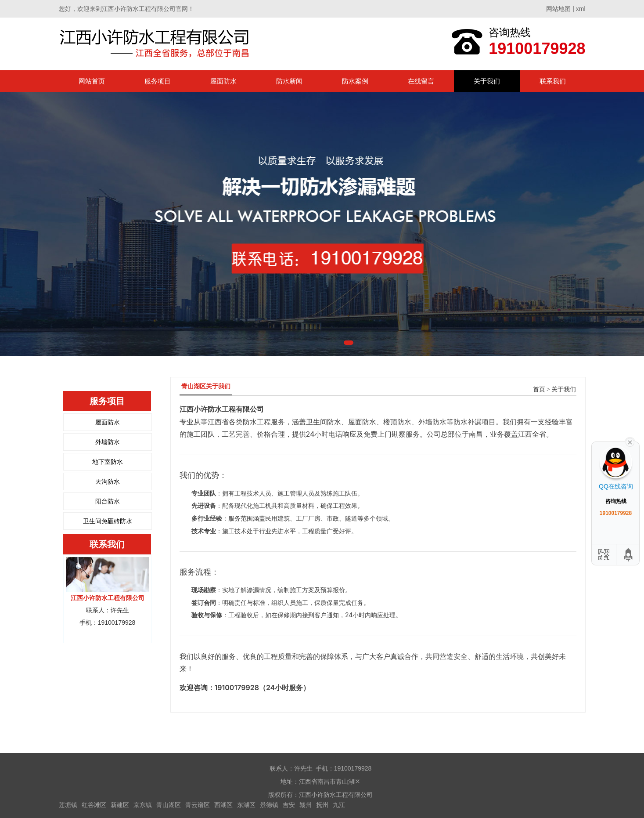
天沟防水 (108, 481)
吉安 (289, 805)
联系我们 (553, 81)
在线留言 (421, 81)
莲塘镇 (68, 805)
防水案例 (355, 81)
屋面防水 (223, 81)
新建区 (120, 805)
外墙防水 (108, 442)
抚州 (322, 805)
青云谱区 (198, 805)
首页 (539, 389)
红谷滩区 (94, 805)
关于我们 (487, 81)
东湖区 (246, 805)
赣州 (306, 805)
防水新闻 (289, 81)
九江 (339, 805)
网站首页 (92, 81)
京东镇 (143, 805)
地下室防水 (108, 462)
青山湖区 (169, 805)
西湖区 (223, 805)
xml (581, 9)
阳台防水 (108, 501)
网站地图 (558, 9)
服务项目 (158, 81)
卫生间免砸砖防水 (108, 521)
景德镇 (269, 805)
